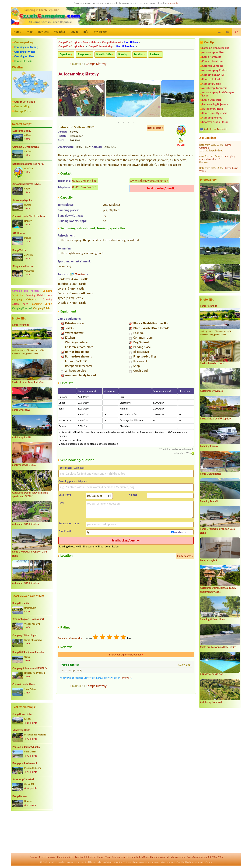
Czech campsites (50, 862)
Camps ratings (22, 106)
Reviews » (126, 678)
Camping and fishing (26, 47)
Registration (118, 857)
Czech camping (47, 857)
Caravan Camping (213, 66)
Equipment (83, 54)
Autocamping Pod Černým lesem (218, 94)
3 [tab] (129, 123)
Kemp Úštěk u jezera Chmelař (28, 652)
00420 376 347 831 (85, 188)
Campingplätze (65, 857)
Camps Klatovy (91, 42)
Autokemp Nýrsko (22, 200)
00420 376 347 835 (85, 181)
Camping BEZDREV (213, 75)
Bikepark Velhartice (23, 266)
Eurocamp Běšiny (22, 131)
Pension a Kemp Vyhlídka (26, 747)
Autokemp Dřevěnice (211, 391)
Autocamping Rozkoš (215, 70)
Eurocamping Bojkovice (215, 104)
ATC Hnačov (19, 233)
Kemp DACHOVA (21, 410)
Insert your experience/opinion (126, 655)
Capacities (65, 54)
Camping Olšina (212, 84)
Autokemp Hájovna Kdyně (27, 184)
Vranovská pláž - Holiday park (28, 619)
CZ (219, 32)
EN (237, 32)
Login (74, 32)
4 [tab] (134, 123)
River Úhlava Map (125, 46)
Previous (60, 101)
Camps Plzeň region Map (72, 46)
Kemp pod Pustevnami (25, 763)
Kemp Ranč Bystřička (215, 113)
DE (228, 32)
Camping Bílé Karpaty (26, 291)
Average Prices (23, 111)
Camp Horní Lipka (22, 714)
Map (30, 32)
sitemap (131, 857)
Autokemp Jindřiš (22, 438)
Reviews (43, 32)
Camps (33, 857)
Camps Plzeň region (69, 42)
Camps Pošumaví (111, 42)
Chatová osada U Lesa (24, 465)
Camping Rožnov (212, 118)
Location (139, 54)
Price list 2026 (104, 54)
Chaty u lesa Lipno (213, 61)
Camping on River (25, 56)
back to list (78, 64)
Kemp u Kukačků (212, 79)
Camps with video (25, 102)
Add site (208, 129)
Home (17, 32)
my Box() (100, 32)
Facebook (80, 857)
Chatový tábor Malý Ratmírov (28, 382)
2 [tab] (123, 123)
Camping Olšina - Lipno (25, 635)
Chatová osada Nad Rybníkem (29, 216)
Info (86, 32)
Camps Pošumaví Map (101, 46)
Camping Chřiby (42, 304)
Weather (60, 32)
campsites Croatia (205, 862)
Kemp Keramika (21, 325)
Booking (123, 54)
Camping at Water (25, 52)
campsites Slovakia (176, 862)
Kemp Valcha (19, 250)
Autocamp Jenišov (213, 52)
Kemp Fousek (20, 796)
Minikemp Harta (21, 730)
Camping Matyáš (209, 501)
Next (192, 101)
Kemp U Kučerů (211, 100)
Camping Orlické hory (39, 295)
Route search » (155, 128)
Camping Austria (115, 862)
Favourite (222, 129)
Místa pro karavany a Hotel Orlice (218, 647)
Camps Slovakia (23, 61)
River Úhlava (131, 42)
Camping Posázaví (22, 308)
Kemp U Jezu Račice (211, 474)
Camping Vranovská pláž (216, 48)
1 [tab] (118, 123)
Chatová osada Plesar (24, 684)
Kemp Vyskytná (208, 560)
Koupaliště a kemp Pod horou (28, 164)
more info (173, 3)
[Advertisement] (32, 832)
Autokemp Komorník (215, 88)
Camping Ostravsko (25, 300)
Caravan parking (24, 42)
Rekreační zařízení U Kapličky (216, 419)
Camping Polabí (42, 308)
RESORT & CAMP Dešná (213, 675)
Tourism (80, 275)
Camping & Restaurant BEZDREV (30, 668)
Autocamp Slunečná (23, 779)
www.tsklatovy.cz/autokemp (148, 181)
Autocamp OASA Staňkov (26, 524)
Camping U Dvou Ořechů (26, 147)
